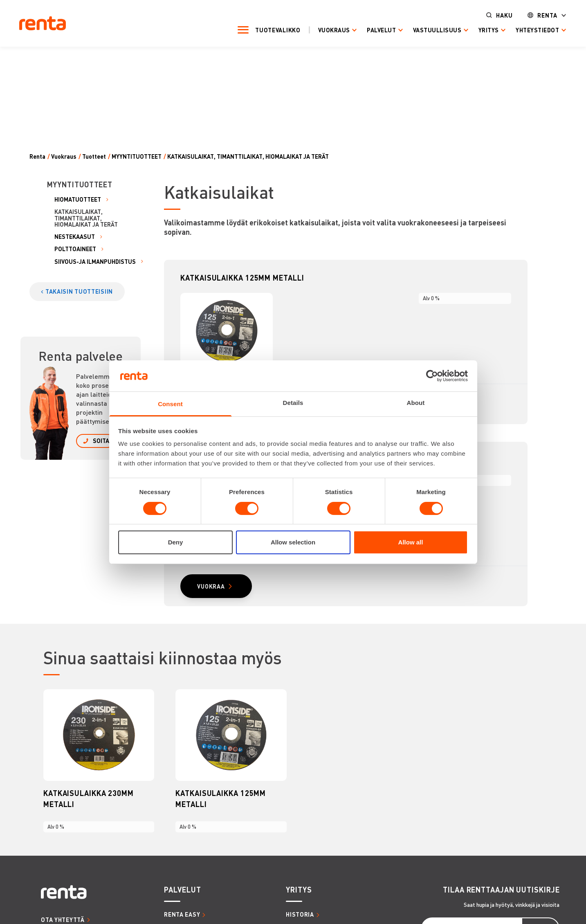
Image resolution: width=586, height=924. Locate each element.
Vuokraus (328, 30)
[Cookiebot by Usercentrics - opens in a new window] (432, 376)
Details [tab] (293, 403)
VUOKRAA (211, 587)
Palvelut (375, 30)
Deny (176, 542)
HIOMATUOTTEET (78, 200)
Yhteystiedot (531, 30)
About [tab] (416, 403)
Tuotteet (94, 156)
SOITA (101, 441)
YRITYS (299, 890)
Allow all (411, 542)
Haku (498, 15)
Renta (541, 15)
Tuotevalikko (272, 29)
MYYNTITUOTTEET (137, 156)
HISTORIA (300, 915)
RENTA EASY (182, 915)
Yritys (482, 30)
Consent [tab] (170, 404)
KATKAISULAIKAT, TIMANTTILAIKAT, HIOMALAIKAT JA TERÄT (248, 156)
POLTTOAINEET (75, 249)
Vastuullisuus (431, 30)
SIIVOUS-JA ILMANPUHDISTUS (95, 262)
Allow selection (293, 542)
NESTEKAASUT (75, 237)
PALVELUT (182, 890)
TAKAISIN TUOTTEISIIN (79, 291)
